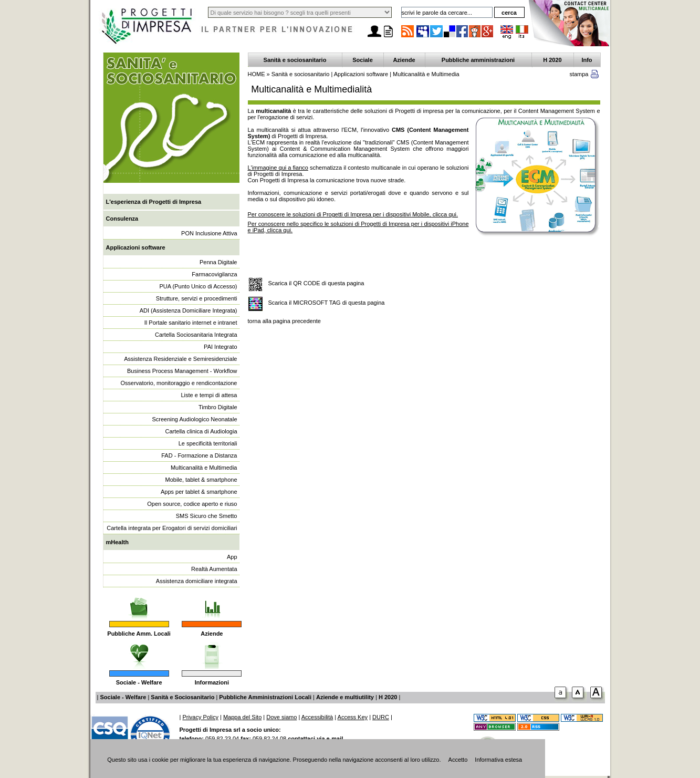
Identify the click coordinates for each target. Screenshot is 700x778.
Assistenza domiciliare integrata (197, 581)
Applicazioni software (136, 247)
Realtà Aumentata (214, 569)
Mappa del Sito (242, 717)
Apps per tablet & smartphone (199, 492)
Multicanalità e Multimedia (204, 468)
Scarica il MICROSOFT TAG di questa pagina (327, 303)
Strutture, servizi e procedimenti (197, 298)
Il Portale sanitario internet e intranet (191, 323)
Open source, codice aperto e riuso (192, 504)
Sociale (363, 60)
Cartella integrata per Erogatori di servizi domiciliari (172, 528)
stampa (579, 74)
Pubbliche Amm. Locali (139, 634)
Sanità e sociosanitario (295, 60)
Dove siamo (281, 717)
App (232, 557)
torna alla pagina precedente (284, 321)
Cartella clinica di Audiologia (201, 431)
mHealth (117, 542)
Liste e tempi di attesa (209, 395)
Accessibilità (317, 717)
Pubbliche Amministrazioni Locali (265, 697)
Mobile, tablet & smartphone (201, 480)
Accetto (458, 760)
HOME (257, 74)
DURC (381, 717)
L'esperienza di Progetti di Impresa (154, 202)
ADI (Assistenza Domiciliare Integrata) (189, 310)
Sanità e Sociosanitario (182, 697)
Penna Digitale (218, 262)
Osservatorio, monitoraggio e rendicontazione (179, 383)
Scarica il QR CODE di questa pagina (316, 283)
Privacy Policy (200, 717)
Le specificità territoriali (208, 443)
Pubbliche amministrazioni (478, 60)
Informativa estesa (498, 760)
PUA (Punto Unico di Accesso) (198, 286)
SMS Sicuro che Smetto (207, 516)
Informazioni (212, 682)
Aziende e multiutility (345, 697)
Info (587, 60)
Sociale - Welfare (139, 682)
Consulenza (122, 219)
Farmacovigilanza (214, 274)
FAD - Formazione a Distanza (199, 455)
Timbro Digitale (218, 407)
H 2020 (552, 60)
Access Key (353, 717)
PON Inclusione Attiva (209, 233)
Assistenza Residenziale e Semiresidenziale (180, 359)
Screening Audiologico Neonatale (194, 419)
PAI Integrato (220, 347)
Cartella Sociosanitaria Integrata (196, 335)
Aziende (212, 634)
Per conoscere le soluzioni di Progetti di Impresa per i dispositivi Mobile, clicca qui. (353, 214)
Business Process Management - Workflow (182, 371)
